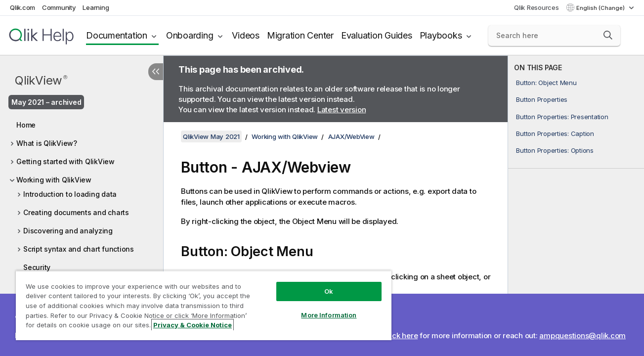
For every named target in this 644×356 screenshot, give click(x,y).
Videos (246, 35)
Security (37, 267)
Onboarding (190, 35)
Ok (327, 291)
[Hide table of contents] (156, 72)
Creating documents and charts (76, 212)
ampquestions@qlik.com (582, 335)
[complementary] (576, 206)
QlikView (41, 80)
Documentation (117, 35)
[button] (608, 35)
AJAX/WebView (351, 136)
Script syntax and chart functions (79, 249)
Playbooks (441, 35)
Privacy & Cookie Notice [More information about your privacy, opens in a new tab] (193, 325)
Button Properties (542, 99)
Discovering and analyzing (68, 231)
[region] (203, 305)
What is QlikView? (47, 143)
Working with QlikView (54, 180)
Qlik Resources (537, 7)
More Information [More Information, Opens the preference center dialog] (327, 315)
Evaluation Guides (377, 35)
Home (26, 125)
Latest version (342, 110)
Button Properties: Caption (555, 133)
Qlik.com (22, 7)
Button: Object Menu (546, 83)
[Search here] (554, 36)
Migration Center (300, 35)
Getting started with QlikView (65, 161)
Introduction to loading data (70, 194)
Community (59, 7)
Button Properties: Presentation (562, 117)
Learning (96, 7)
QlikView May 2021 (211, 136)
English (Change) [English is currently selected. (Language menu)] (601, 8)
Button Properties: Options (555, 150)
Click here (401, 335)
